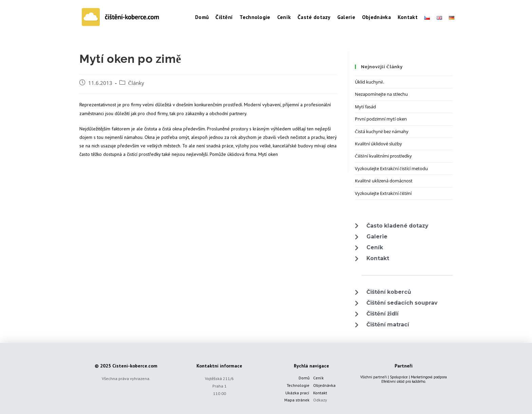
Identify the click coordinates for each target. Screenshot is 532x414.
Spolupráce (399, 377)
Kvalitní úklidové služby (378, 144)
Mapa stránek (297, 400)
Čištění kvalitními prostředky (383, 156)
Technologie (298, 385)
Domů (304, 378)
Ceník (318, 378)
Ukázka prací (297, 393)
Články (136, 83)
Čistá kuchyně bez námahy (382, 131)
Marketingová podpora (429, 377)
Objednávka (324, 385)
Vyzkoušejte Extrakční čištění (383, 193)
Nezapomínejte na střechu (381, 94)
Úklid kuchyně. (369, 82)
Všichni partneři (374, 377)
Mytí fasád (365, 107)
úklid (401, 381)
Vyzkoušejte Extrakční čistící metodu (391, 168)
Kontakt (320, 393)
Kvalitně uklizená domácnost (384, 181)
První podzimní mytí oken (381, 119)
